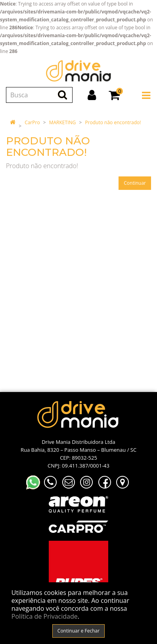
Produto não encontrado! (113, 122)
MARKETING (63, 122)
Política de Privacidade (45, 616)
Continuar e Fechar (78, 631)
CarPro (32, 122)
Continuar (135, 183)
